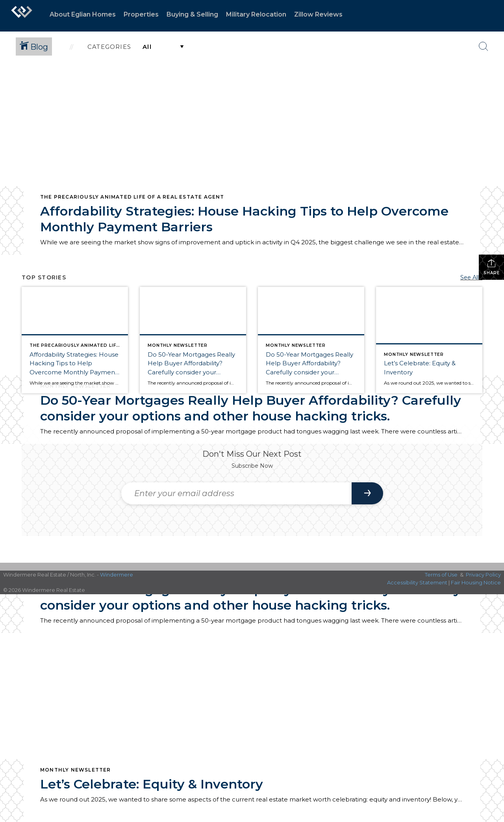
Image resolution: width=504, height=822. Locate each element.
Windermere (117, 575)
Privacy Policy (483, 575)
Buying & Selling (192, 14)
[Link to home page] (22, 16)
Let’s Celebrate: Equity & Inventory (152, 784)
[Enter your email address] (236, 493)
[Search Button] (484, 46)
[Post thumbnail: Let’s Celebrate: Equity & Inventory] (429, 340)
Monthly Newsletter (76, 770)
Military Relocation (256, 14)
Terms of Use (441, 575)
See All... (471, 277)
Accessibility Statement (417, 582)
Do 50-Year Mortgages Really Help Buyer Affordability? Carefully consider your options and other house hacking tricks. (251, 408)
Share (492, 267)
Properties (141, 14)
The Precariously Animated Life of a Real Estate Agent (132, 197)
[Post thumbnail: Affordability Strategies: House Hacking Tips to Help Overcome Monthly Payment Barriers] (75, 340)
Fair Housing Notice (476, 582)
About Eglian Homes (83, 14)
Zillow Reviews (318, 14)
